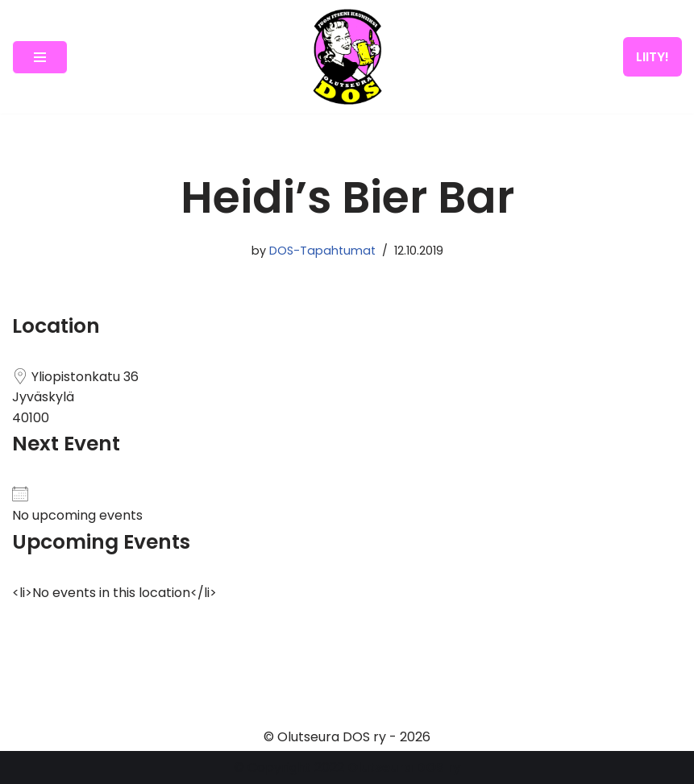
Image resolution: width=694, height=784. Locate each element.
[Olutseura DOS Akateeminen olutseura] (347, 57)
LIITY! (652, 57)
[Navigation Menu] (40, 57)
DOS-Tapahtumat (322, 251)
